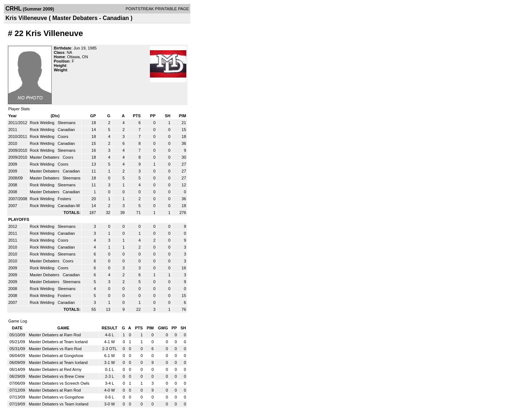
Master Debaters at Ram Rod (55, 335)
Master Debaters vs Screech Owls (59, 383)
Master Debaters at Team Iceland (58, 342)
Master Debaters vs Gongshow (56, 397)
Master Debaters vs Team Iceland (59, 404)
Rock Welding (43, 123)
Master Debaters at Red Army (55, 369)
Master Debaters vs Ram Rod (55, 349)
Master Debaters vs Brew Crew (56, 376)
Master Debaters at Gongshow (56, 356)
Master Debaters (45, 157)
